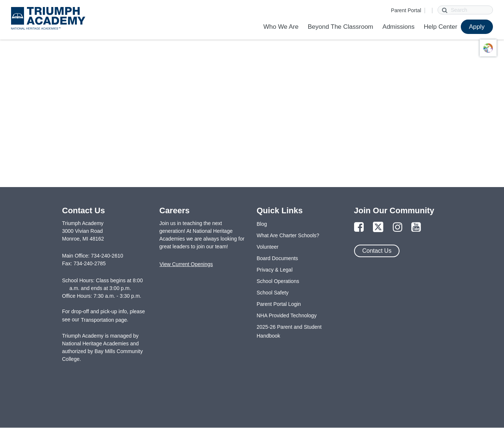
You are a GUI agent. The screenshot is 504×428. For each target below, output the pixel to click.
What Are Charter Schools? (288, 235)
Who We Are (281, 27)
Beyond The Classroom (340, 27)
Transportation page (104, 320)
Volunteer (268, 247)
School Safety (272, 293)
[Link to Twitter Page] (378, 227)
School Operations (278, 281)
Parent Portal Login (279, 304)
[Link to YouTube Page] (416, 227)
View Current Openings (186, 264)
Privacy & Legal (275, 270)
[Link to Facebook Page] (359, 227)
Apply (477, 27)
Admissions (399, 27)
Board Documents (277, 258)
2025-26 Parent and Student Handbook (289, 331)
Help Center (441, 27)
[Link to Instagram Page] (398, 227)
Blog (262, 224)
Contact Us (377, 251)
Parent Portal (406, 10)
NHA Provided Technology (287, 315)
